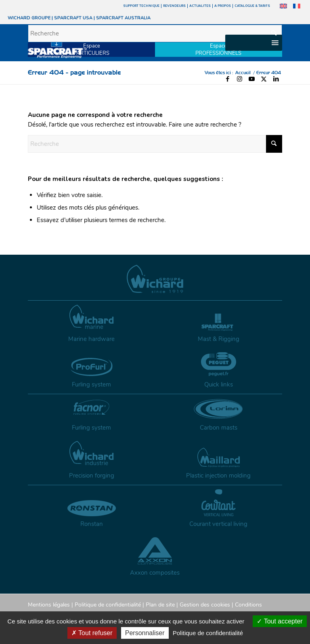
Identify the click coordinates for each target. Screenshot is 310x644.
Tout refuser (92, 633)
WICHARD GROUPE (29, 18)
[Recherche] (155, 33)
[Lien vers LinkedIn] (276, 79)
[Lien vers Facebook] (228, 79)
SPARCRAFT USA (73, 18)
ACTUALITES (200, 6)
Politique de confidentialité (108, 605)
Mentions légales (49, 605)
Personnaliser (145, 633)
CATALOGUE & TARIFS (252, 6)
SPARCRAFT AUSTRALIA (123, 18)
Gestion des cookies (205, 605)
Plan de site (160, 605)
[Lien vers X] (264, 79)
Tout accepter (280, 621)
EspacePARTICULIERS (91, 50)
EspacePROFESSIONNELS (218, 50)
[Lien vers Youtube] (252, 79)
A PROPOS (223, 6)
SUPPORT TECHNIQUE (141, 6)
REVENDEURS (174, 6)
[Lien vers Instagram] (240, 79)
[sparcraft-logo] (57, 49)
